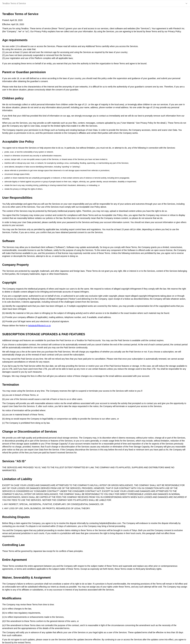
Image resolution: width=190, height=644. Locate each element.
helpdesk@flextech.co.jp (39, 326)
